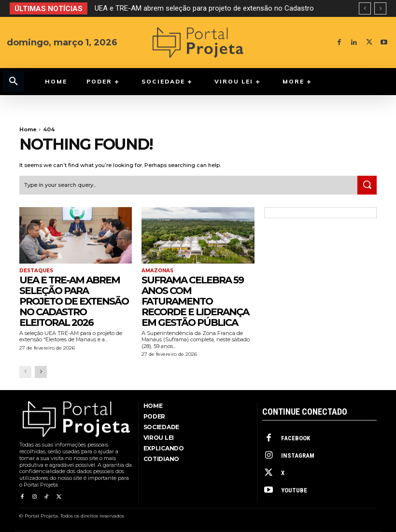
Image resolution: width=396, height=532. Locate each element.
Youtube (294, 490)
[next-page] (41, 372)
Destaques (36, 271)
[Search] (367, 185)
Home (28, 129)
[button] (14, 82)
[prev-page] (25, 372)
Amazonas (157, 271)
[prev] (365, 8)
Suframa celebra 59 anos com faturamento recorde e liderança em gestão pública (195, 301)
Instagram (298, 455)
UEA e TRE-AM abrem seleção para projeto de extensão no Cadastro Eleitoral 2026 (74, 301)
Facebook (296, 438)
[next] (380, 8)
